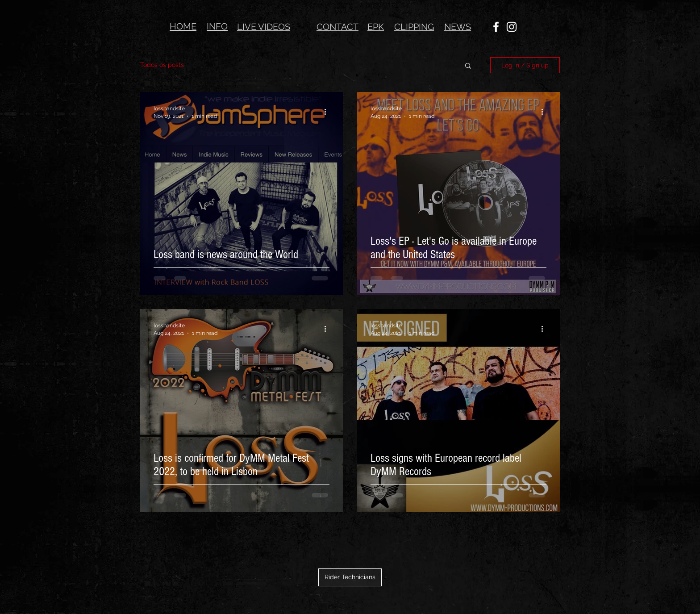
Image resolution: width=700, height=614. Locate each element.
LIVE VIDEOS (264, 27)
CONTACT (337, 27)
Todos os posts (162, 65)
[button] (468, 66)
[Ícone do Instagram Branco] (512, 27)
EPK (376, 27)
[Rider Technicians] (350, 577)
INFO (217, 26)
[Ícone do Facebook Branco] (496, 27)
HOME (183, 26)
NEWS (458, 27)
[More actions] (328, 112)
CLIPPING (414, 27)
